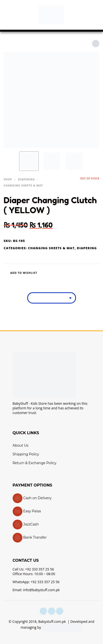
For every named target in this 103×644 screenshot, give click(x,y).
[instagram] (52, 611)
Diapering (26, 179)
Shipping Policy (26, 454)
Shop (8, 179)
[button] (9, 15)
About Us (21, 445)
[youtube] (60, 611)
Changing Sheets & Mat (23, 185)
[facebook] (43, 611)
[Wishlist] (32, 273)
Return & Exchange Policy (35, 463)
